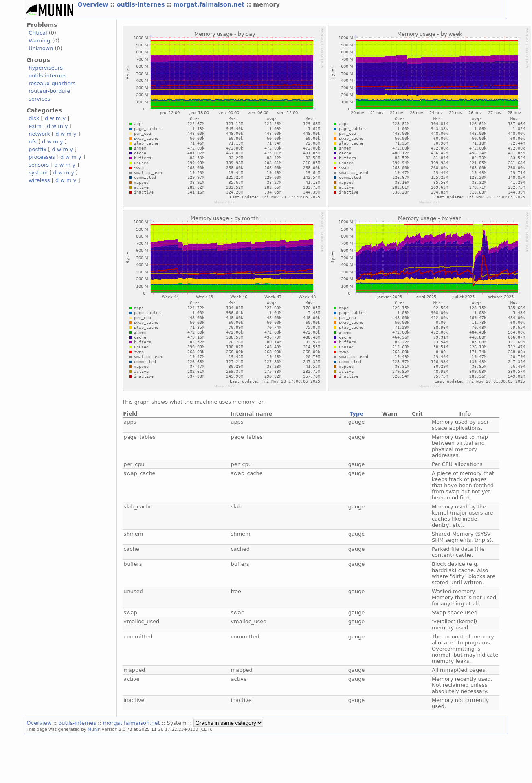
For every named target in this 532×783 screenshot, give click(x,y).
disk (34, 118)
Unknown (41, 48)
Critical (38, 33)
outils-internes (142, 4)
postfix (37, 149)
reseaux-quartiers (52, 83)
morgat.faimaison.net (210, 4)
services (39, 99)
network (39, 134)
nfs (33, 142)
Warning (39, 41)
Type (356, 414)
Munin (94, 729)
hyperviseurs (46, 68)
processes (42, 157)
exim (35, 126)
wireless (39, 180)
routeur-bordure (49, 91)
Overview (94, 4)
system (38, 173)
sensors (39, 165)
